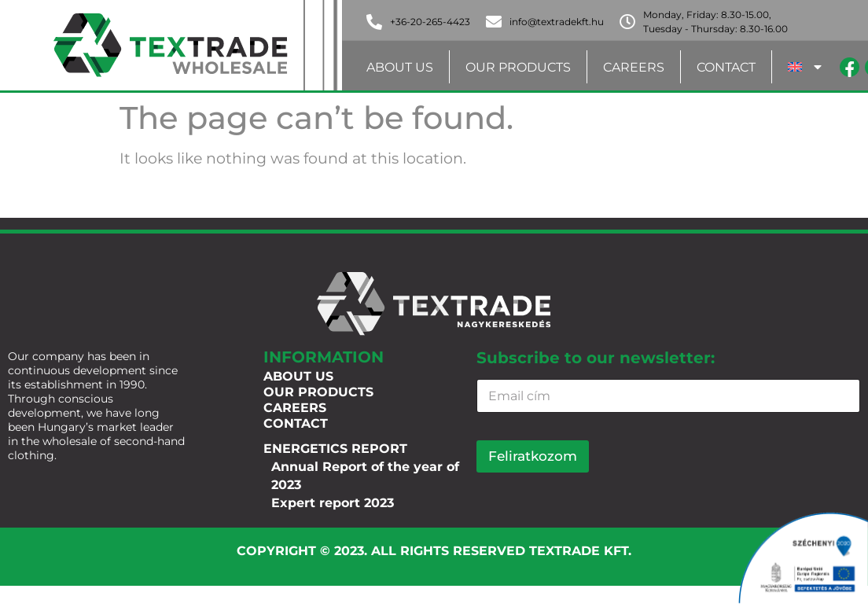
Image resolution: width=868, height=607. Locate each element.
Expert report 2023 (333, 503)
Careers (634, 67)
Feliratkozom (533, 456)
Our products (518, 67)
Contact (726, 67)
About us (400, 67)
